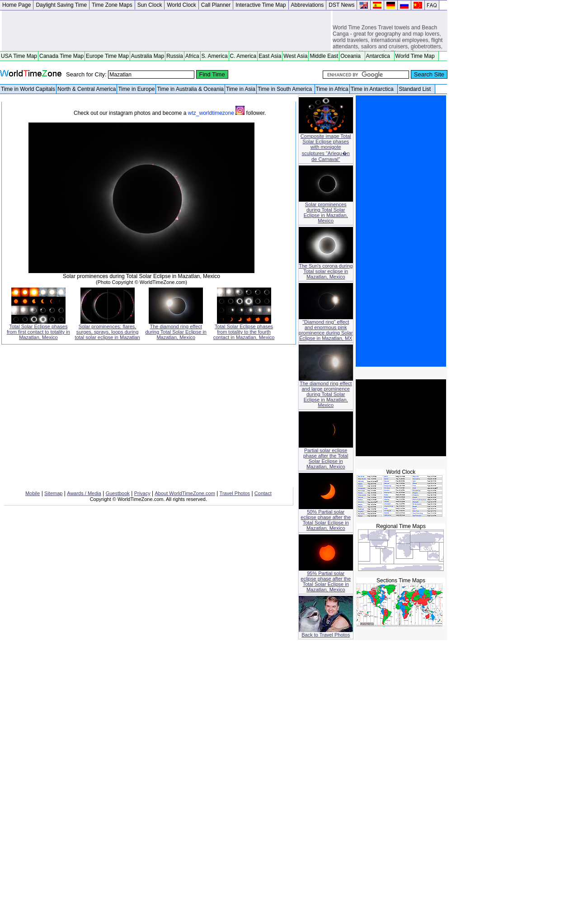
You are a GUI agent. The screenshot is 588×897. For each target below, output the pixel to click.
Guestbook (118, 493)
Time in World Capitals (28, 89)
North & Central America (87, 89)
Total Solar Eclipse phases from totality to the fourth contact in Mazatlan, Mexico (244, 330)
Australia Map (148, 56)
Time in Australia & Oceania (190, 89)
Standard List (416, 89)
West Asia (295, 56)
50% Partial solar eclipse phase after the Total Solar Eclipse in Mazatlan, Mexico (326, 518)
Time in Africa (332, 89)
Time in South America (286, 89)
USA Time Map (19, 56)
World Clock (181, 5)
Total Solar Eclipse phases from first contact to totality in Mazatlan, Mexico (38, 330)
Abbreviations (308, 5)
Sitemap (53, 493)
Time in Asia (241, 89)
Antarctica (380, 56)
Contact (263, 493)
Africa (192, 56)
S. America (215, 56)
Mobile (33, 493)
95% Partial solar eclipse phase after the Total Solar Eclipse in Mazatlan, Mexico (326, 579)
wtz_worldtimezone (217, 113)
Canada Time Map (61, 56)
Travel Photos (235, 493)
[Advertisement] (166, 31)
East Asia (270, 56)
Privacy (142, 493)
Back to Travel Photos (326, 633)
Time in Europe (136, 89)
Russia (175, 56)
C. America (243, 56)
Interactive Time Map (261, 5)
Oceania (352, 56)
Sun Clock (150, 5)
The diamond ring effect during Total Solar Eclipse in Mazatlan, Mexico (176, 330)
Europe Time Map (107, 56)
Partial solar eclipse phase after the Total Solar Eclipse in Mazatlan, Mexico (326, 456)
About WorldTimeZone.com (185, 493)
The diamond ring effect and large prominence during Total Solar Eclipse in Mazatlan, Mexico (326, 392)
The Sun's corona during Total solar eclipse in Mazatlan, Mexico (326, 269)
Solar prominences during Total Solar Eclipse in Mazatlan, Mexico (326, 210)
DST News (341, 5)
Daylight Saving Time (61, 5)
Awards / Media (84, 493)
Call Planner (216, 5)
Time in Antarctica (374, 89)
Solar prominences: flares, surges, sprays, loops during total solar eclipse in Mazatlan (107, 330)
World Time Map (417, 56)
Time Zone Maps (112, 5)
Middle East (324, 56)
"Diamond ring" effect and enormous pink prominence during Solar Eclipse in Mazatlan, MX (326, 328)
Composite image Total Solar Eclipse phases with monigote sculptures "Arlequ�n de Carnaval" (326, 145)
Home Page (16, 5)
